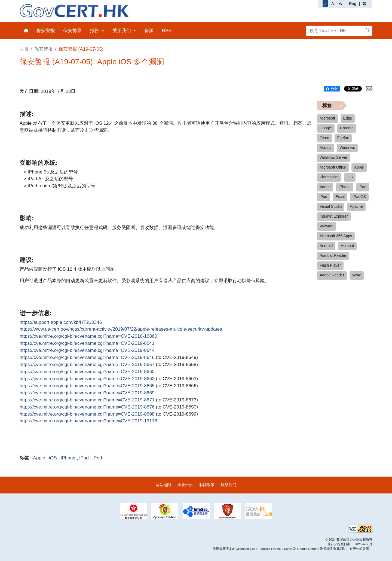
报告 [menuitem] (95, 31)
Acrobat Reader (333, 255)
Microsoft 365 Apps (336, 236)
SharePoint (329, 177)
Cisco (324, 138)
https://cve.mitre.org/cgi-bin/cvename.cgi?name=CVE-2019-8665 (87, 386)
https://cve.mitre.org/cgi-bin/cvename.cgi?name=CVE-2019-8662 (87, 379)
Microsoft (327, 118)
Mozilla (326, 148)
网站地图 (163, 485)
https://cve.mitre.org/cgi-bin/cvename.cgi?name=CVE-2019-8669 (87, 393)
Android (326, 246)
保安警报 (44, 49)
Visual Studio (331, 206)
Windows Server (333, 157)
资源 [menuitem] (149, 31)
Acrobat (347, 246)
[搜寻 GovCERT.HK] (339, 31)
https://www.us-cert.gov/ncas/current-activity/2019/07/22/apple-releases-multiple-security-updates (121, 329)
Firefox (343, 138)
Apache (356, 206)
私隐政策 (207, 485)
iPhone (68, 458)
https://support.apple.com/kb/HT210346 (61, 322)
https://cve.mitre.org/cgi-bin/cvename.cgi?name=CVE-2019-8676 (87, 407)
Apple (39, 458)
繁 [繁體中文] (364, 3)
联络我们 (229, 485)
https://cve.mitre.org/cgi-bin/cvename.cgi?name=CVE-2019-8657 (87, 365)
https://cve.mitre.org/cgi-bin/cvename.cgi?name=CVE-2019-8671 (87, 400)
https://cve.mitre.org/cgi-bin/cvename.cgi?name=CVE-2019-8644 (87, 350)
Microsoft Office (333, 167)
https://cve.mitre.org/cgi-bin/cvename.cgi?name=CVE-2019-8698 (87, 414)
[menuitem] (26, 31)
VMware (327, 226)
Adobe (325, 187)
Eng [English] (353, 3)
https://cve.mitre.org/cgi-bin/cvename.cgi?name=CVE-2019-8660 (87, 372)
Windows (347, 148)
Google (326, 128)
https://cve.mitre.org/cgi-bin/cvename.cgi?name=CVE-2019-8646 (87, 358)
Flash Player (330, 265)
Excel (340, 197)
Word (357, 275)
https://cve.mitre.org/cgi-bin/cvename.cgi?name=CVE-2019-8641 (87, 343)
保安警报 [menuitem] (46, 31)
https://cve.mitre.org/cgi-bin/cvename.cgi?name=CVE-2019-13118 (88, 421)
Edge (348, 118)
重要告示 (185, 485)
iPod (97, 458)
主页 (24, 49)
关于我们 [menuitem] (122, 31)
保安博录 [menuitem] (72, 31)
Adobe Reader (332, 275)
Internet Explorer (334, 216)
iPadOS (359, 197)
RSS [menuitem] (167, 31)
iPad (84, 458)
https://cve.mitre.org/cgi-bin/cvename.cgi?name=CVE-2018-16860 (88, 336)
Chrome (347, 128)
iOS (53, 458)
